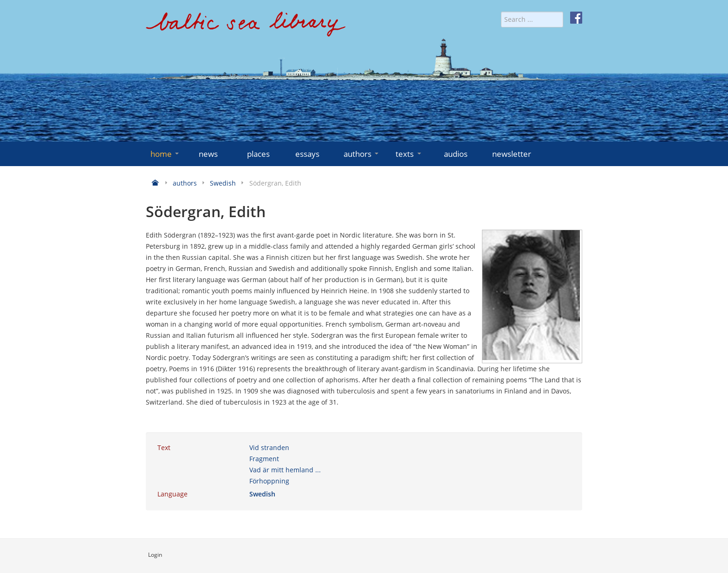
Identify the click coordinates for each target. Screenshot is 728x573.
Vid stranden (269, 447)
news (208, 154)
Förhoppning (269, 481)
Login (155, 555)
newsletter (512, 154)
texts (409, 154)
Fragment (264, 459)
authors (362, 154)
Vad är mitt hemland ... (285, 470)
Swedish (262, 494)
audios (456, 154)
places (258, 154)
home (166, 154)
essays (307, 154)
